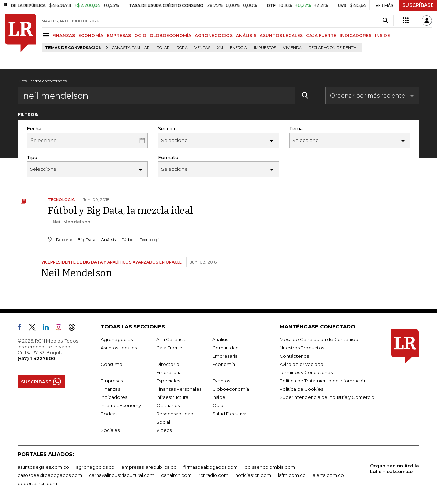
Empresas (112, 381)
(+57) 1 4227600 (36, 358)
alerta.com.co (328, 475)
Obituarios (168, 405)
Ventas (202, 48)
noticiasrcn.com (253, 475)
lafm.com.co (292, 475)
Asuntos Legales (119, 348)
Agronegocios (117, 339)
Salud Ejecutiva (229, 414)
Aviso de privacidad (301, 364)
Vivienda (292, 48)
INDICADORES (356, 36)
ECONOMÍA (91, 36)
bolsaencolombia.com (270, 467)
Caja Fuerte (169, 348)
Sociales (110, 430)
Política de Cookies (301, 389)
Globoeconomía (231, 389)
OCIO (140, 36)
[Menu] (47, 35)
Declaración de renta (332, 48)
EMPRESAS (119, 36)
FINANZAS (64, 36)
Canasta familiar (131, 48)
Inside (219, 397)
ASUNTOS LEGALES (281, 36)
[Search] (385, 21)
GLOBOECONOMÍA (171, 36)
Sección (167, 128)
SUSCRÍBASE (418, 5)
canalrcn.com (176, 475)
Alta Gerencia (171, 339)
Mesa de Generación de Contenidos (320, 339)
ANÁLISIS (246, 36)
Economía (224, 364)
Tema (296, 128)
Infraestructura (172, 397)
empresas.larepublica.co (149, 467)
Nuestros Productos (302, 348)
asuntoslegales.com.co (43, 467)
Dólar (163, 48)
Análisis (220, 339)
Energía (238, 48)
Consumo (111, 364)
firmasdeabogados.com (211, 467)
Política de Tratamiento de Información (323, 381)
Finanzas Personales (179, 389)
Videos (164, 430)
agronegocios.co (95, 467)
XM (220, 48)
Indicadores (114, 397)
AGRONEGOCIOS (214, 36)
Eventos (221, 381)
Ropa (182, 48)
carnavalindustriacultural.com (122, 475)
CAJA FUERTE (321, 36)
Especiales (168, 381)
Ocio (218, 405)
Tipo (32, 157)
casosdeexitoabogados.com (50, 475)
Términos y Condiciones (306, 372)
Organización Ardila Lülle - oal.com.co (395, 468)
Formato (168, 157)
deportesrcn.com (37, 483)
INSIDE (382, 36)
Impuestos (265, 48)
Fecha (34, 128)
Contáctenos (294, 356)
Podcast (110, 414)
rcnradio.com (214, 475)
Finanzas (110, 389)
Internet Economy (121, 405)
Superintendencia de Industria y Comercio (327, 397)
